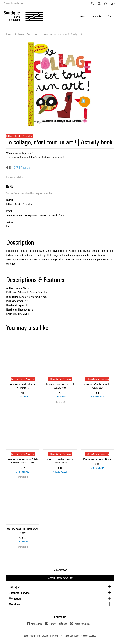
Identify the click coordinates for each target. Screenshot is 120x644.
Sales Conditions (72, 636)
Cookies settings (89, 636)
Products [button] (96, 16)
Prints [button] (110, 16)
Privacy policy (56, 636)
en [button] (112, 3)
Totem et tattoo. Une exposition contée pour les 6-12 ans (35, 215)
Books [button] (82, 16)
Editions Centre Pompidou (19, 204)
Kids (8, 226)
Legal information (32, 636)
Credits (45, 636)
